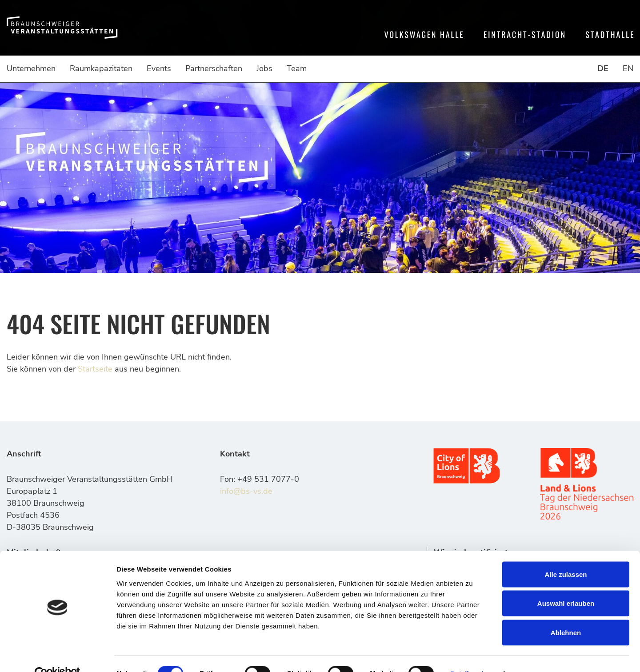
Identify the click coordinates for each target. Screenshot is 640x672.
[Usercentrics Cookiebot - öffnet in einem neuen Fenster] (58, 655)
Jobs (264, 68)
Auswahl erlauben (566, 585)
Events (159, 68)
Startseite (95, 369)
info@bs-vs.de (246, 491)
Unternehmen (31, 68)
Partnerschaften (214, 68)
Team (297, 68)
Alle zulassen (566, 555)
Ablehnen (566, 614)
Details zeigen (473, 654)
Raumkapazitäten (101, 68)
